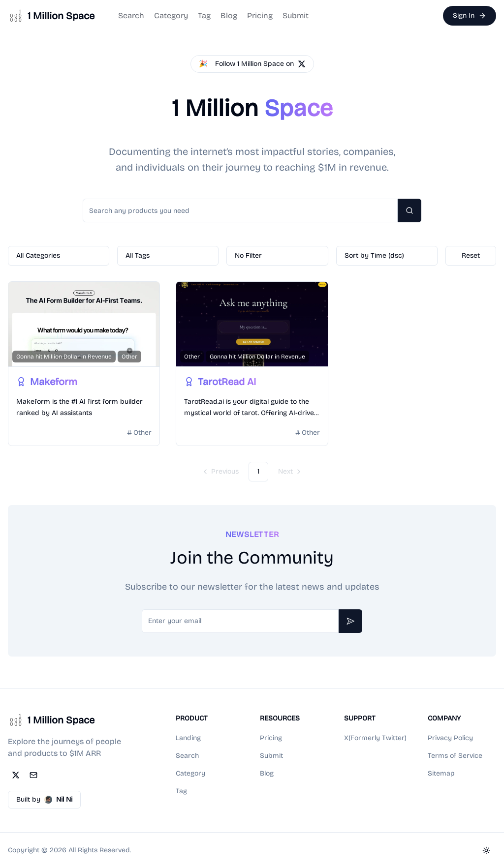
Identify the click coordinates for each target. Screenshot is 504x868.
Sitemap (441, 773)
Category (171, 15)
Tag (204, 15)
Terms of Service (455, 756)
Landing (188, 738)
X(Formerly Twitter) (375, 738)
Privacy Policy (450, 738)
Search (131, 15)
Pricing (260, 15)
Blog (229, 15)
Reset (471, 255)
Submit (296, 15)
